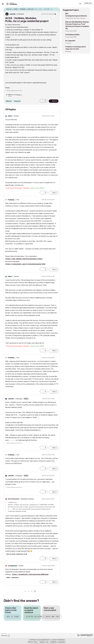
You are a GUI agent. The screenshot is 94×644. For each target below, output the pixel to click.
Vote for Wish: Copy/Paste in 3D (17, 554)
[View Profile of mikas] (10, 116)
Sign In (88, 3)
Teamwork (17, 101)
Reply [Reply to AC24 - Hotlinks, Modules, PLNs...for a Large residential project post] (55, 101)
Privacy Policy (33, 642)
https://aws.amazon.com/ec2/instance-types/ (24, 259)
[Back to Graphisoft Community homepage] (12, 4)
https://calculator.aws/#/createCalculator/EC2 (25, 264)
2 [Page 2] (32, 591)
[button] (42, 101)
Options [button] (57, 9)
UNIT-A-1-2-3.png (14, 95)
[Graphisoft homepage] (85, 635)
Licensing (68, 43)
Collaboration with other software (75, 18)
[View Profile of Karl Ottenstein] (13, 499)
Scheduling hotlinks (72, 35)
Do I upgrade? (70, 41)
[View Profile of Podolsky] (11, 200)
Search (75, 4)
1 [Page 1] (29, 591)
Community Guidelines (58, 642)
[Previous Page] (25, 591)
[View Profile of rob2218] (12, 14)
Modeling (68, 51)
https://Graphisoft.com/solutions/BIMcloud (30, 575)
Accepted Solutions (34, 617)
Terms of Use (44, 642)
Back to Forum (13, 617)
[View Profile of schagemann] (13, 566)
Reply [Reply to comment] (55, 193)
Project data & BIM (71, 31)
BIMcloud (9, 101)
